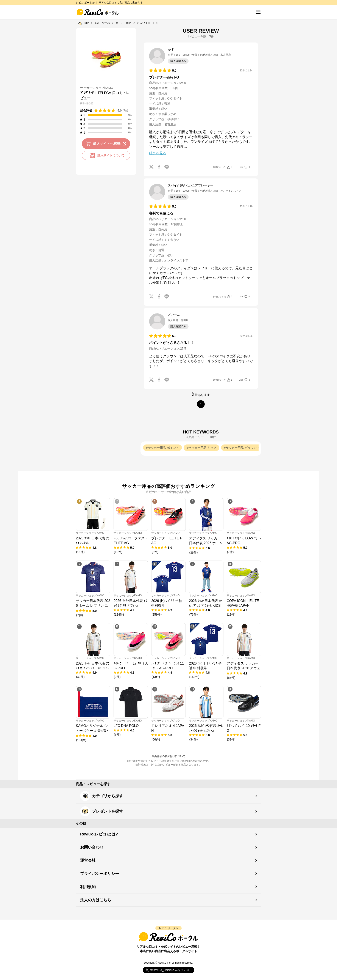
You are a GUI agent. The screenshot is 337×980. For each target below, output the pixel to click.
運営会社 (88, 860)
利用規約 (88, 887)
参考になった (222, 167)
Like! (244, 167)
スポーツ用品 (102, 23)
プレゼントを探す (102, 811)
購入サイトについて (106, 155)
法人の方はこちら (96, 900)
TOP (86, 23)
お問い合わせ (92, 847)
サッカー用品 (123, 23)
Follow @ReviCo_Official (169, 970)
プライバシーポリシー (100, 874)
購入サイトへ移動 (107, 144)
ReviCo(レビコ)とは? (99, 834)
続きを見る (158, 153)
